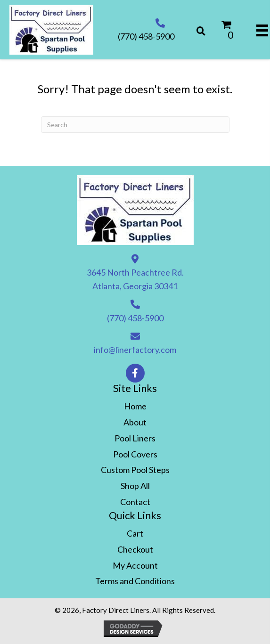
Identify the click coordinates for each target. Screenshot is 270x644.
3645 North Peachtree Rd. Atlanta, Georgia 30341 (135, 279)
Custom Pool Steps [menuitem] (135, 470)
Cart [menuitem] (135, 533)
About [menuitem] (135, 422)
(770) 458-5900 (146, 36)
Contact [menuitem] (135, 502)
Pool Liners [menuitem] (135, 438)
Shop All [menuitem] (135, 486)
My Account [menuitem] (135, 565)
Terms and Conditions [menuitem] (135, 581)
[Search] (135, 125)
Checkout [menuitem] (135, 549)
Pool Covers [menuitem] (135, 454)
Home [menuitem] (135, 406)
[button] (135, 373)
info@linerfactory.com (135, 350)
